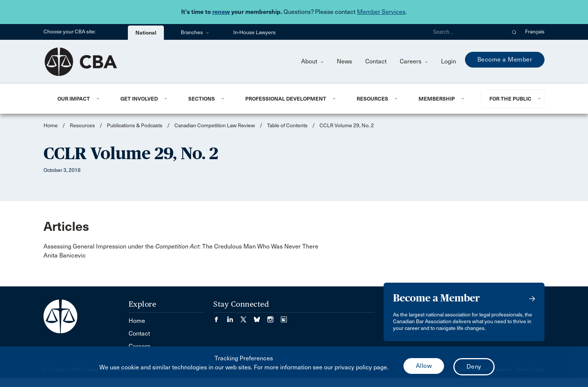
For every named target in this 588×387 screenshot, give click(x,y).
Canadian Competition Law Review (215, 126)
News (344, 61)
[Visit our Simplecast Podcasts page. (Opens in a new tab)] (284, 317)
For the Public (510, 99)
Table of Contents (287, 126)
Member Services (381, 12)
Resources (372, 99)
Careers (414, 61)
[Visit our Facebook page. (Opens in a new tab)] (220, 317)
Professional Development (286, 99)
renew (221, 12)
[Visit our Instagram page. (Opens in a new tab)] (274, 317)
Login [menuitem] (448, 61)
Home (51, 126)
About (312, 61)
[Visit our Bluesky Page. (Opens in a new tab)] (261, 317)
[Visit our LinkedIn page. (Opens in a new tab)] (234, 317)
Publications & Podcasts (135, 126)
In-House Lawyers (254, 32)
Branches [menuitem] (195, 32)
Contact (376, 61)
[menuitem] (80, 99)
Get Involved (139, 99)
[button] (514, 32)
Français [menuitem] (535, 32)
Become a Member (505, 59)
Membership (437, 99)
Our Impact (74, 99)
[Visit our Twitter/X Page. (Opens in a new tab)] (247, 317)
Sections (202, 99)
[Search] (466, 32)
